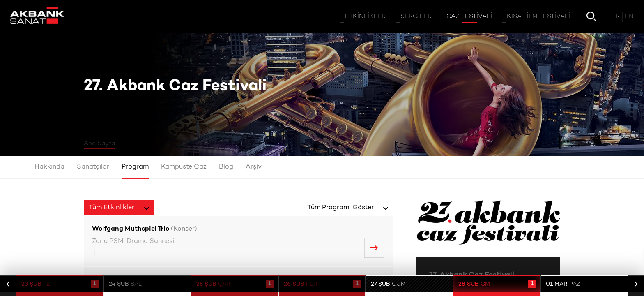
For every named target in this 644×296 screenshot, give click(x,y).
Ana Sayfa (99, 143)
